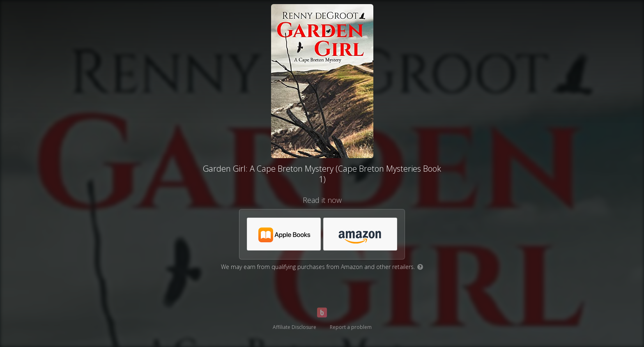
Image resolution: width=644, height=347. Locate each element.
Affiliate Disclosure (294, 327)
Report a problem (351, 327)
